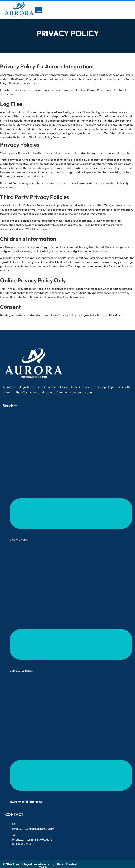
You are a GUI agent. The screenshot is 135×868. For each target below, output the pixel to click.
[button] (39, 10)
